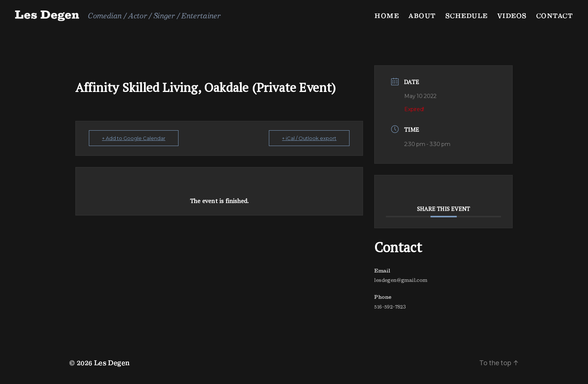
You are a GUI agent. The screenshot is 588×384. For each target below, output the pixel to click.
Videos (512, 16)
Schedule (467, 16)
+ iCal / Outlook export (309, 138)
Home (387, 16)
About (422, 16)
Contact (555, 16)
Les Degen (112, 363)
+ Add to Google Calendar (134, 138)
